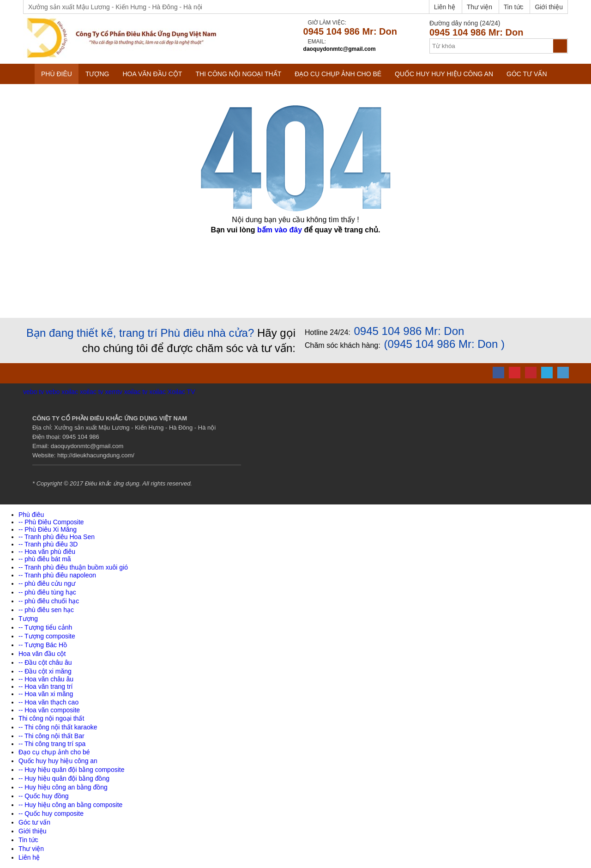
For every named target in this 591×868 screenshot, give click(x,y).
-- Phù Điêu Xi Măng (48, 529)
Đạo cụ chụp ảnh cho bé (338, 74)
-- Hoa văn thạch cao (48, 702)
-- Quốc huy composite (51, 813)
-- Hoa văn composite (49, 710)
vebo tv (33, 392)
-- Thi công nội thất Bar (51, 736)
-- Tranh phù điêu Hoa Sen (57, 537)
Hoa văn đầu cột (152, 74)
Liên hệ (445, 7)
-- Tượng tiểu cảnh (45, 627)
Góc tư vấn (527, 74)
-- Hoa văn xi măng (46, 694)
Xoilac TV (181, 392)
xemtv (113, 392)
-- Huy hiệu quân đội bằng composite (71, 770)
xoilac (70, 392)
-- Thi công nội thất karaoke (58, 727)
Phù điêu (57, 74)
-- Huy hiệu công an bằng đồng (63, 787)
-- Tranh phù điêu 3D (48, 544)
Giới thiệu (549, 7)
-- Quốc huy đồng (44, 796)
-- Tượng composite (47, 636)
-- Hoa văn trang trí (46, 686)
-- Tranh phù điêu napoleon (57, 575)
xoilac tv (92, 392)
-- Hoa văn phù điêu (47, 552)
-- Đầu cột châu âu (45, 662)
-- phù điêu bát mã (45, 559)
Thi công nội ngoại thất (238, 74)
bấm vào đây (280, 230)
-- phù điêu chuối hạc (49, 601)
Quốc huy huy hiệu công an (444, 74)
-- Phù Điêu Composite (51, 522)
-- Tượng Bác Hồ (43, 645)
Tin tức (514, 7)
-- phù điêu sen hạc (46, 610)
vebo (53, 392)
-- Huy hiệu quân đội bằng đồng (64, 778)
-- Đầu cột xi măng (45, 671)
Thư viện (479, 7)
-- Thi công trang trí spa (52, 744)
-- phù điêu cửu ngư (47, 583)
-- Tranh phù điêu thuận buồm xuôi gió (73, 567)
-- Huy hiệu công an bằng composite (70, 805)
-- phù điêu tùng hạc (47, 592)
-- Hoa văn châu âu (46, 679)
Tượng (97, 74)
